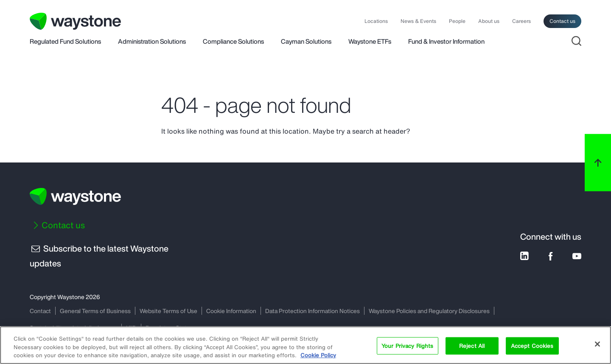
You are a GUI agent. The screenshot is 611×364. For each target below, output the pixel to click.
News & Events (418, 21)
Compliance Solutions (233, 42)
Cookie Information (233, 311)
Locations (376, 21)
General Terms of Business (96, 311)
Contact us (562, 21)
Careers (521, 21)
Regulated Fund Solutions (65, 42)
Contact (41, 311)
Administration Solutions (152, 42)
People (457, 21)
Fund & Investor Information (446, 42)
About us (489, 21)
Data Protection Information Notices (315, 311)
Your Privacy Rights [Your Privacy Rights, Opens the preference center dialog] (407, 346)
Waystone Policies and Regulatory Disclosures (433, 311)
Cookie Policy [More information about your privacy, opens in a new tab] (318, 355)
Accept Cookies (532, 346)
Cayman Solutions (306, 42)
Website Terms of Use (170, 311)
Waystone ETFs (370, 42)
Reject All (472, 346)
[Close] (597, 344)
